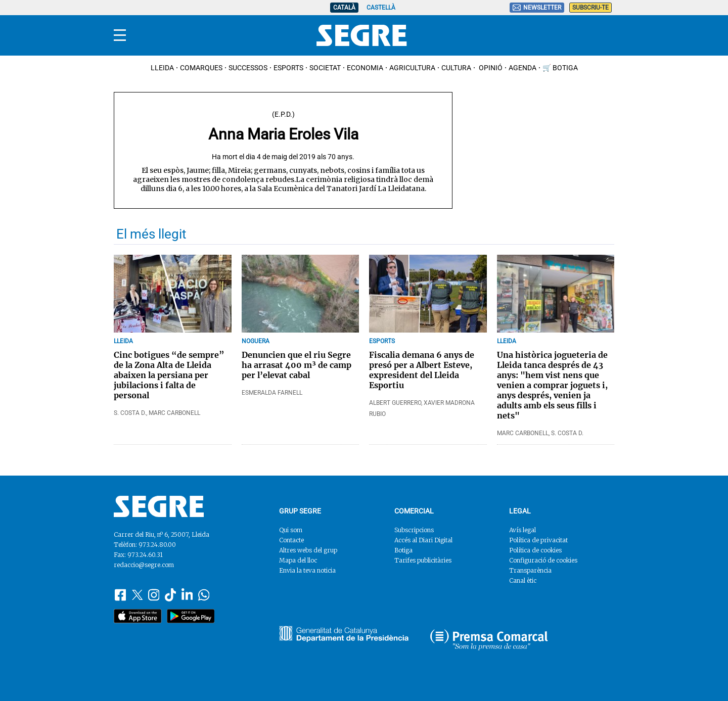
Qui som (291, 530)
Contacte (291, 540)
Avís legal (522, 530)
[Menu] (120, 35)
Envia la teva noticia (307, 570)
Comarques (201, 68)
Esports (288, 68)
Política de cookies (535, 550)
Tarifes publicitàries (423, 560)
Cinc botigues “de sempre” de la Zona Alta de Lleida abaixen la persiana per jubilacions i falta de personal (169, 375)
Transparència (530, 570)
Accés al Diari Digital (423, 540)
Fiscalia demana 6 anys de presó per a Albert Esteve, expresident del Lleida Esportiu (422, 370)
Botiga (403, 550)
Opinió (490, 68)
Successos (248, 68)
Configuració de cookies (543, 560)
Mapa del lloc (298, 560)
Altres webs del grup (308, 550)
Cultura (456, 68)
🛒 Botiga (560, 68)
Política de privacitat (538, 540)
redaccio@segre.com (144, 565)
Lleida (162, 68)
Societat (325, 68)
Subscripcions (414, 530)
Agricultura (412, 68)
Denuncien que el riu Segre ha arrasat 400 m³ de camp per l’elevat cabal (297, 365)
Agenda (522, 68)
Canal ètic (523, 580)
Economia (365, 68)
